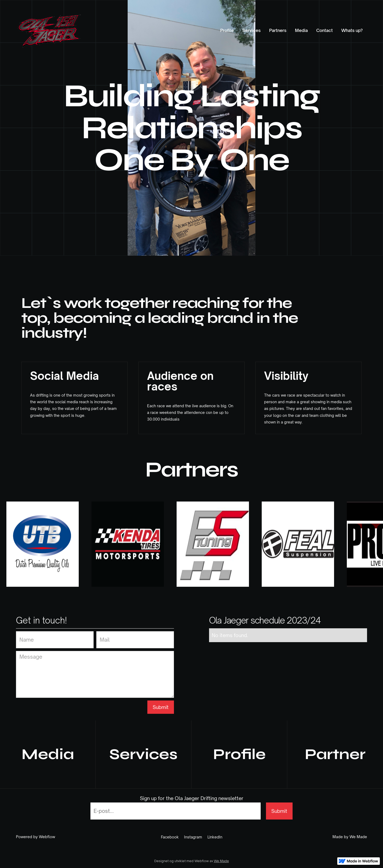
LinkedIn (215, 837)
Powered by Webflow (36, 837)
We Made (221, 861)
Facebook (170, 837)
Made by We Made (350, 837)
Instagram (193, 837)
